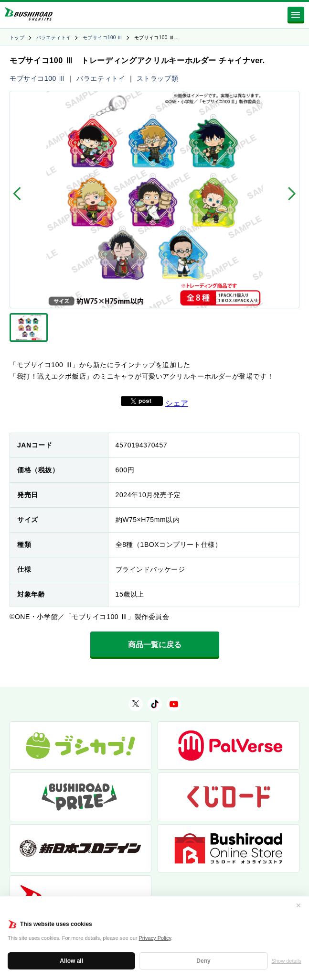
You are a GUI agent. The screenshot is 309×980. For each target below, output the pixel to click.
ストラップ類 (157, 78)
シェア (177, 403)
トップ (17, 38)
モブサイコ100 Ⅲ (102, 38)
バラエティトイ (54, 38)
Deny (203, 961)
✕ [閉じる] (298, 905)
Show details (287, 961)
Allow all (71, 961)
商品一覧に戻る (155, 645)
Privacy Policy (155, 938)
